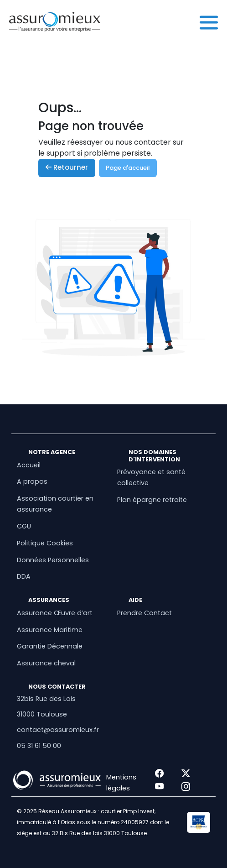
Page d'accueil (128, 168)
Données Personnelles (53, 560)
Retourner (67, 167)
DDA (24, 576)
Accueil (29, 465)
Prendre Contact (144, 613)
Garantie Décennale (50, 646)
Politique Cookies (45, 543)
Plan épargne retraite (152, 500)
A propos (32, 481)
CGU (24, 526)
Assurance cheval (46, 663)
